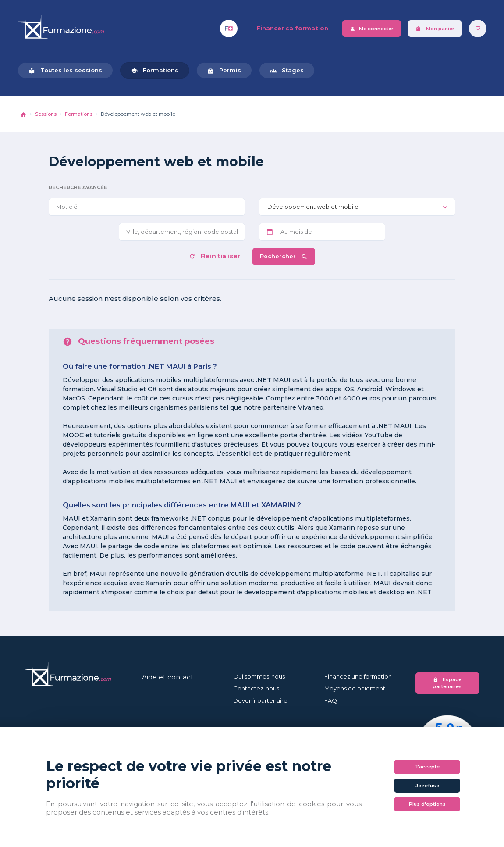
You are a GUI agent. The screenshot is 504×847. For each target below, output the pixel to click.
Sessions (46, 114)
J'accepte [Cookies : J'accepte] (427, 767)
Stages (287, 70)
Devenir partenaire (260, 700)
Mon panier (435, 29)
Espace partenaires (447, 683)
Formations (155, 70)
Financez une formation (358, 676)
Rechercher (284, 256)
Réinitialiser (215, 256)
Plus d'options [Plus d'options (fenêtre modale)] (427, 804)
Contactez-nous (256, 688)
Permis (224, 70)
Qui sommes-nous (259, 676)
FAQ (331, 700)
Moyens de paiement (355, 688)
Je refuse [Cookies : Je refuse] (427, 786)
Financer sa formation (292, 28)
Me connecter (372, 29)
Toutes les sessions (65, 70)
